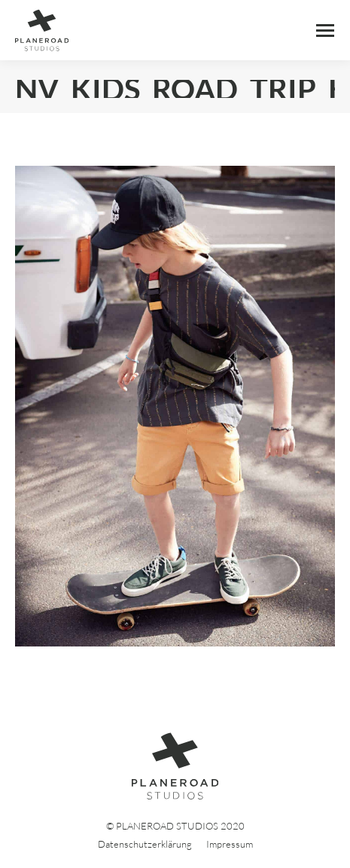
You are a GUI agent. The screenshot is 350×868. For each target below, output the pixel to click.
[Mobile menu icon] (325, 31)
